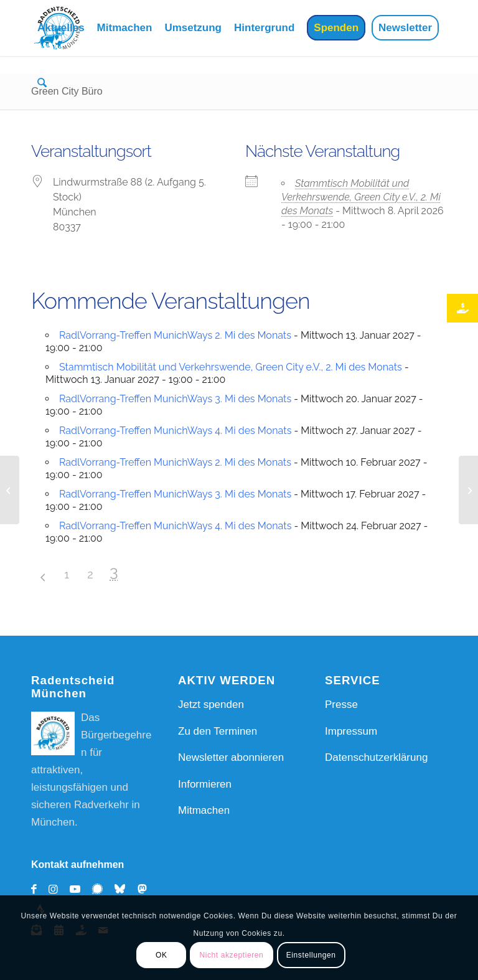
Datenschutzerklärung (376, 757)
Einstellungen (311, 955)
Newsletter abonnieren (231, 757)
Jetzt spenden (211, 704)
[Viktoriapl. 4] (10, 490)
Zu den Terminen (218, 731)
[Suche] (41, 84)
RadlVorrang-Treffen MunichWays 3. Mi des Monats (175, 399)
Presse (341, 704)
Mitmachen (204, 810)
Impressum (351, 731)
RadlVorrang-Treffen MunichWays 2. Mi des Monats (175, 335)
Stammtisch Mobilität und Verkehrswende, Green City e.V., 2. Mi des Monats (361, 197)
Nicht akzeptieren (231, 955)
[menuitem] (61, 28)
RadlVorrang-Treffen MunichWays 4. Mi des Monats (175, 431)
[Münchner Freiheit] (468, 490)
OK (162, 955)
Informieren (205, 784)
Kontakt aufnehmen (77, 865)
